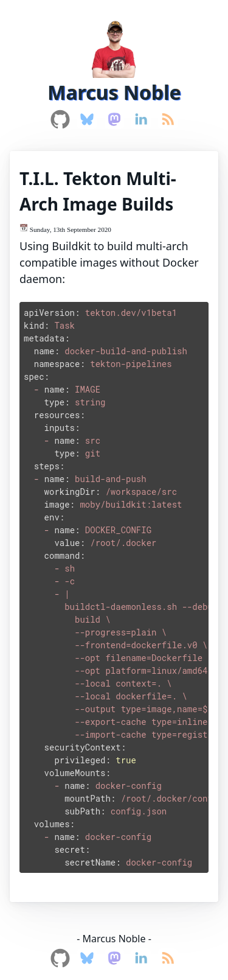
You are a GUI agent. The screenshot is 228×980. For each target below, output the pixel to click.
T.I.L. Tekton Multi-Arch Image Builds (98, 191)
